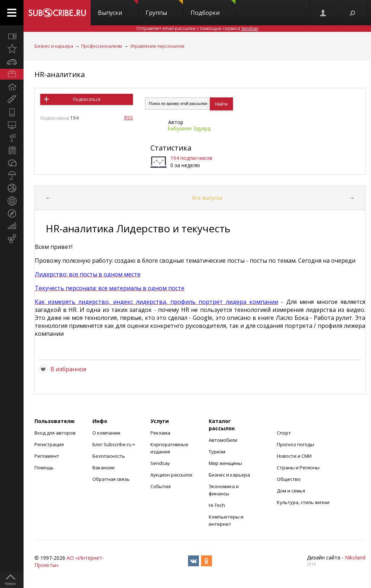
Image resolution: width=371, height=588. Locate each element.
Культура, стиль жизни (303, 502)
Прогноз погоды (295, 444)
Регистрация (49, 444)
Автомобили (223, 440)
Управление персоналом (157, 46)
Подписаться (87, 99)
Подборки (213, 8)
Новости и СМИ (294, 456)
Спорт (284, 433)
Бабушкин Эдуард (189, 128)
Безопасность (109, 456)
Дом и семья (291, 491)
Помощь (44, 468)
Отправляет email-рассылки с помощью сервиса (197, 28)
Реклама (160, 433)
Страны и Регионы (298, 468)
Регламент (47, 456)
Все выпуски (207, 198)
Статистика (171, 148)
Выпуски (118, 8)
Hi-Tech (217, 505)
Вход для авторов (55, 433)
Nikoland (355, 557)
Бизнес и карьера (54, 46)
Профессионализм (102, 46)
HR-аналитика (60, 74)
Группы (164, 8)
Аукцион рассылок (172, 475)
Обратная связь (111, 479)
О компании (106, 433)
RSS (128, 117)
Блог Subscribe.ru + (114, 444)
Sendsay (160, 463)
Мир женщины (225, 463)
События (161, 486)
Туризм (217, 452)
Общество (289, 479)
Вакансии (103, 468)
